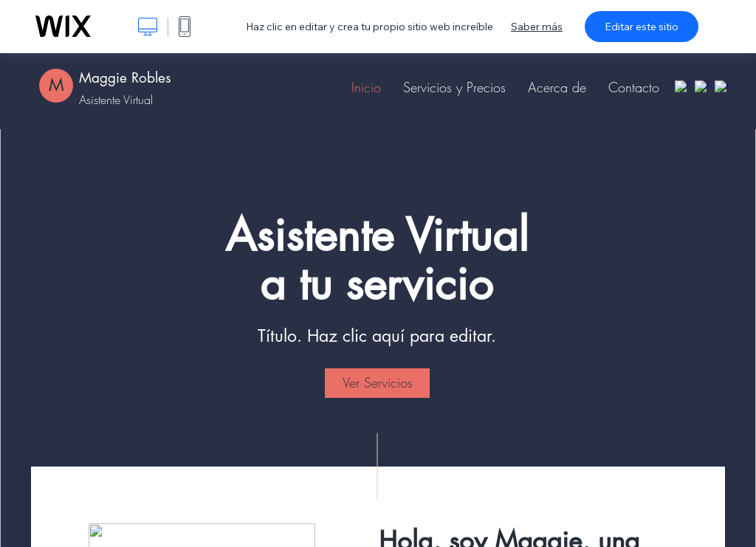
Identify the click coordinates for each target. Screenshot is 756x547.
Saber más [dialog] (537, 27)
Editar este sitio (642, 27)
